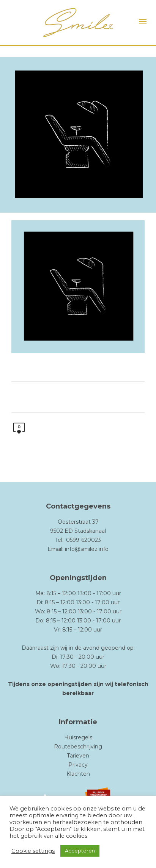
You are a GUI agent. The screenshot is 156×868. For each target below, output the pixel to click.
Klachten (78, 774)
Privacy (78, 765)
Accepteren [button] (80, 851)
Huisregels (78, 737)
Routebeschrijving (78, 747)
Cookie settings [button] (33, 851)
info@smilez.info (87, 549)
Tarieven (78, 756)
